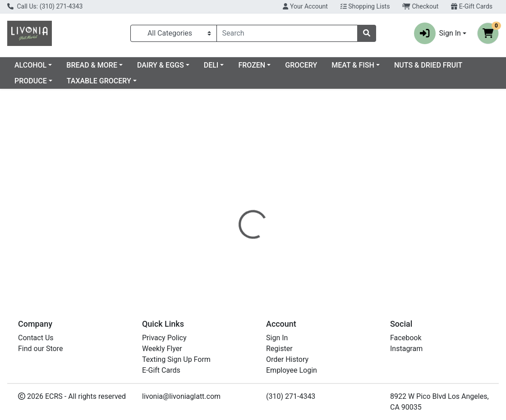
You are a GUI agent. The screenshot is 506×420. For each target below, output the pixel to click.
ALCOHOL (103, 65)
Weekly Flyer (162, 349)
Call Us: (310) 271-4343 (45, 6)
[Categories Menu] (174, 33)
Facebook (406, 338)
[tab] (235, 205)
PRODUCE (113, 81)
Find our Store (40, 349)
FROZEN (325, 65)
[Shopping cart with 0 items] (488, 33)
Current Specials (41, 65)
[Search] (287, 33)
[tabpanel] (359, 252)
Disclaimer (275, 205)
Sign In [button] (437, 33)
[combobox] (287, 33)
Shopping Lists (365, 6)
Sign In (277, 338)
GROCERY (374, 65)
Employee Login (292, 370)
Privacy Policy (164, 338)
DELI (284, 65)
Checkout (420, 6)
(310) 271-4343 (291, 396)
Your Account (305, 6)
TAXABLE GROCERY (182, 81)
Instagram (406, 349)
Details (235, 205)
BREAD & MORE (165, 65)
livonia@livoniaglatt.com (181, 396)
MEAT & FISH (426, 65)
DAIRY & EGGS (234, 65)
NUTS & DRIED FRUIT (48, 81)
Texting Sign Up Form (176, 359)
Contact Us (36, 338)
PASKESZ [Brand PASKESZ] (316, 258)
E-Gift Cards (472, 6)
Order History (287, 359)
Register (279, 349)
